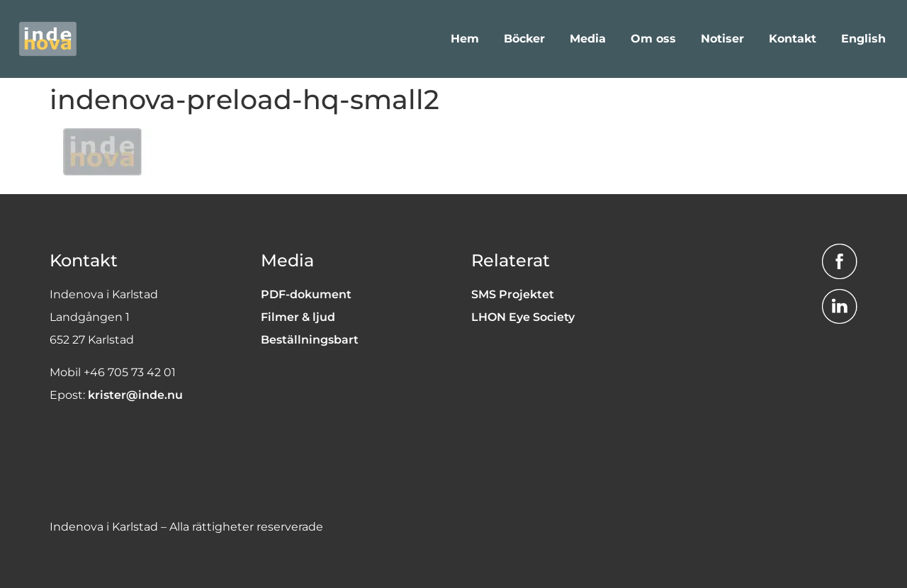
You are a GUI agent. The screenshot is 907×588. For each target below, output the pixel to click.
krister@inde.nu (135, 395)
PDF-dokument (306, 294)
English (863, 39)
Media (588, 39)
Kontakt (793, 39)
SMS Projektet (513, 294)
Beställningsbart (310, 340)
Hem (465, 39)
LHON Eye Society (523, 317)
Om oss (653, 39)
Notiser (722, 39)
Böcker (524, 39)
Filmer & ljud (298, 317)
